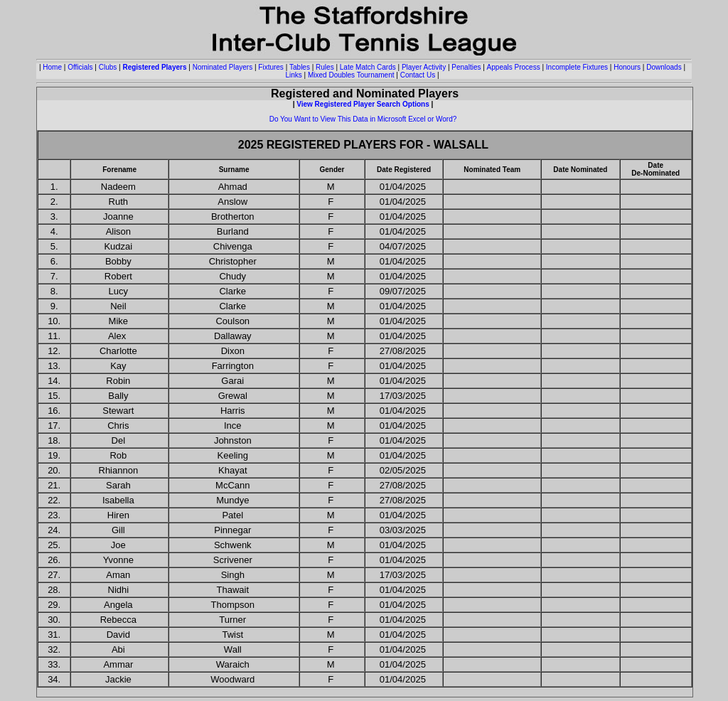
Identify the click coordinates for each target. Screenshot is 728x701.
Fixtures (271, 67)
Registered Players (154, 67)
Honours (627, 67)
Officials (80, 67)
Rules (325, 67)
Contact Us (418, 75)
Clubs (108, 67)
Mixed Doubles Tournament (351, 75)
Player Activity (424, 67)
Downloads (664, 67)
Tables (300, 67)
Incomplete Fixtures (577, 67)
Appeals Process (514, 67)
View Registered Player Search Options (363, 104)
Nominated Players (223, 67)
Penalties (466, 67)
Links (293, 75)
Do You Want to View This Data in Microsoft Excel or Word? (363, 119)
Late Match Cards (368, 67)
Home (52, 67)
